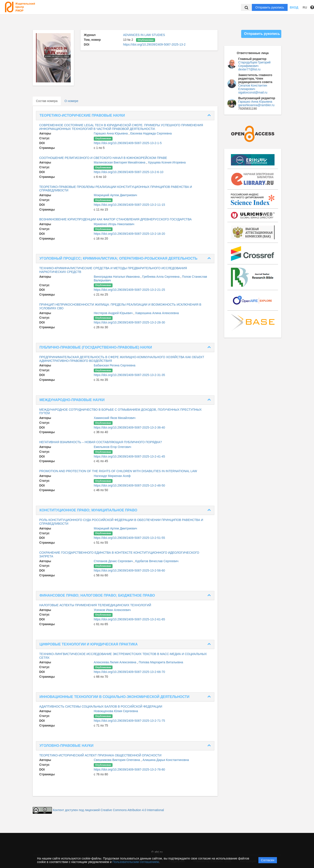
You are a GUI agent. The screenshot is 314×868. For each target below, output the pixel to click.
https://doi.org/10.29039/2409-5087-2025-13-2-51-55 (129, 538)
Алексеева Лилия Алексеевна (115, 662)
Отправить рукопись (270, 7)
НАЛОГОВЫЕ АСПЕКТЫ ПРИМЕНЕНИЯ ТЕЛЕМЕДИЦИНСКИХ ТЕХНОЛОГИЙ (95, 605)
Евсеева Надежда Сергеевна (151, 133)
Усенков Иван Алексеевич (112, 610)
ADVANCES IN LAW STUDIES (144, 35)
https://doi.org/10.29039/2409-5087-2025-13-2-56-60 (129, 570)
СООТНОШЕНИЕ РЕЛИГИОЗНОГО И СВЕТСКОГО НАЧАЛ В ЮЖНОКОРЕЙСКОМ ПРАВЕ (103, 158)
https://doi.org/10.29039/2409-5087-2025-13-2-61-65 (129, 619)
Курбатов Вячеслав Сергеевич (157, 561)
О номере (71, 101)
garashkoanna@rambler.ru (256, 105)
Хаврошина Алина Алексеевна (157, 313)
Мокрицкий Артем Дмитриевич (115, 195)
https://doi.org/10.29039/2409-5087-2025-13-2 (154, 44)
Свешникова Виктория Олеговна (117, 760)
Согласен (268, 860)
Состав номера (47, 101)
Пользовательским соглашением (136, 862)
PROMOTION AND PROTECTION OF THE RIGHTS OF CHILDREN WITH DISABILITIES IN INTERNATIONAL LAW (118, 471)
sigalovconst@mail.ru (253, 92)
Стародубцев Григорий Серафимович (254, 64)
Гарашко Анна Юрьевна (111, 133)
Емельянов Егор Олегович (113, 447)
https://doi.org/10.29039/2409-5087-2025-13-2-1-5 (128, 143)
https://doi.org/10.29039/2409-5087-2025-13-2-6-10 (129, 172)
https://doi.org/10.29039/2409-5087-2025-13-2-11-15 (129, 205)
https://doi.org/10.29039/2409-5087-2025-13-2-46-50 (129, 485)
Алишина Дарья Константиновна (166, 760)
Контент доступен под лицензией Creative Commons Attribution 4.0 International (108, 810)
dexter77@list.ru (249, 69)
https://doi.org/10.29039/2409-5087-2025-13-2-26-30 (129, 322)
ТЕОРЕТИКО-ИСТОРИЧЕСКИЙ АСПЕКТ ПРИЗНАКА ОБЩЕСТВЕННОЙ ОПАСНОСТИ (100, 755)
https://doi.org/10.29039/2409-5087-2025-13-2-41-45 (129, 456)
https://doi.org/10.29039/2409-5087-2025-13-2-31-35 (129, 375)
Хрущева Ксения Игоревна (167, 162)
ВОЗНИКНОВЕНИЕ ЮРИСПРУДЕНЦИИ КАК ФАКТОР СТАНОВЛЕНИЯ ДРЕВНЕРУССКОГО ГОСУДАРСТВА (115, 219)
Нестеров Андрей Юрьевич (114, 313)
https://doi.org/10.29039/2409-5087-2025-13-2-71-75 (129, 721)
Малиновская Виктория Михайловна (120, 162)
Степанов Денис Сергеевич (114, 561)
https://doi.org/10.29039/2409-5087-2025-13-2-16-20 (129, 234)
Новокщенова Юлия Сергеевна (116, 711)
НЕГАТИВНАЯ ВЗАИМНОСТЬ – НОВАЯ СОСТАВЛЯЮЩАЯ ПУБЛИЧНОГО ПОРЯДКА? (101, 442)
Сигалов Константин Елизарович (253, 87)
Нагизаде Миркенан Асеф (112, 476)
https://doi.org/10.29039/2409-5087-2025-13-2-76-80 (129, 769)
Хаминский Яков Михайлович (115, 418)
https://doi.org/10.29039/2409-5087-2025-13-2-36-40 (129, 427)
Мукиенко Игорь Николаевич (114, 224)
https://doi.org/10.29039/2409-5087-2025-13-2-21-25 (129, 290)
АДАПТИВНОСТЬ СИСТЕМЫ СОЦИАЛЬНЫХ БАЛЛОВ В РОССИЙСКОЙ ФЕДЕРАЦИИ (101, 706)
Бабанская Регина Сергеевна (115, 365)
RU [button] (305, 7)
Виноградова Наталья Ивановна (117, 277)
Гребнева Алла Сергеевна (161, 277)
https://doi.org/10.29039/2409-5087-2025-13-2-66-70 (129, 672)
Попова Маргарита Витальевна (161, 662)
